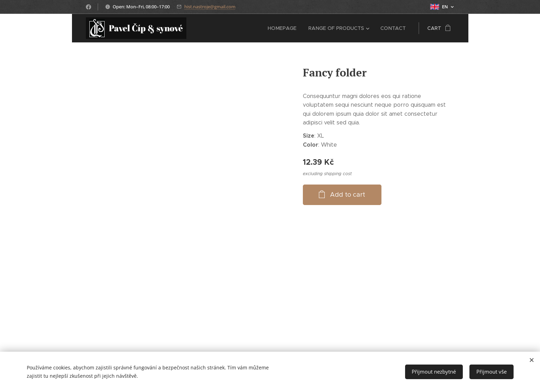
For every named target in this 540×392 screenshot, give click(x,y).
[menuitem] (285, 28)
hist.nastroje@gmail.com (210, 7)
